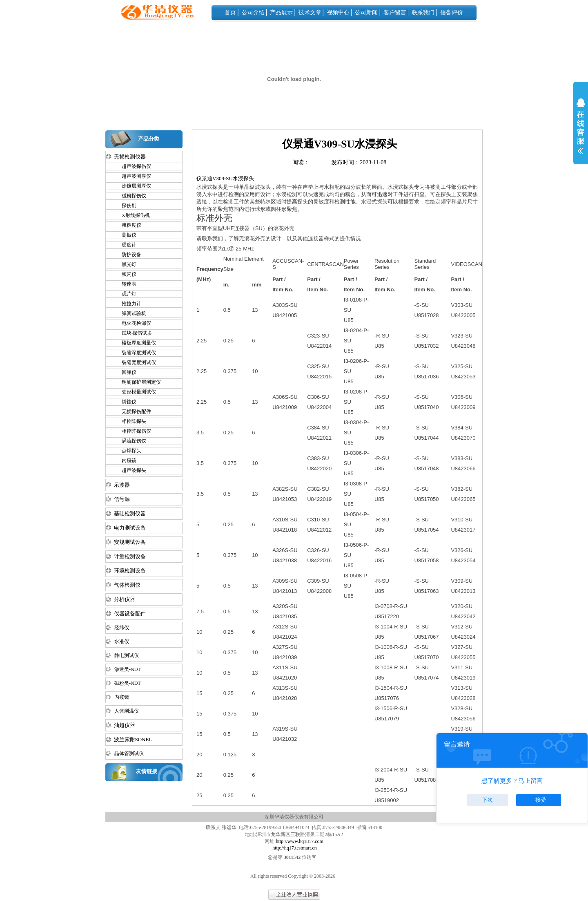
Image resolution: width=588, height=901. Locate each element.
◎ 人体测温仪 (122, 711)
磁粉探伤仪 (130, 196)
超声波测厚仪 (133, 176)
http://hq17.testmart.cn (295, 848)
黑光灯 (125, 264)
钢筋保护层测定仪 (138, 382)
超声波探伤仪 (133, 166)
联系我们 (423, 12)
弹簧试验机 (130, 313)
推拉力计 (128, 304)
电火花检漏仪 (133, 323)
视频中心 (338, 12)
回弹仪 (125, 372)
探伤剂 (125, 206)
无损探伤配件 (133, 411)
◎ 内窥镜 (117, 697)
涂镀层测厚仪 (133, 186)
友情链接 (147, 771)
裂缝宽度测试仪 (135, 362)
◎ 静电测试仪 (122, 655)
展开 (581, 132)
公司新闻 (366, 12)
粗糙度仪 (128, 225)
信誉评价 (452, 12)
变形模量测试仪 (135, 392)
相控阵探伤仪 (133, 431)
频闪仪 (125, 274)
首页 (230, 12)
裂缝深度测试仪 (135, 353)
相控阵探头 (130, 421)
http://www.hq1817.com (300, 841)
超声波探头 (130, 470)
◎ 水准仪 (117, 642)
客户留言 (395, 12)
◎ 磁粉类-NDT (123, 683)
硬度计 (125, 245)
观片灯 (125, 294)
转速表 (125, 284)
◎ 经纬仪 (117, 628)
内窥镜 (125, 461)
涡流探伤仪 (130, 441)
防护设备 (128, 255)
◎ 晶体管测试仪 (125, 753)
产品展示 (281, 12)
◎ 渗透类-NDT (123, 669)
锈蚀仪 (125, 402)
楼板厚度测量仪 (135, 343)
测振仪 (125, 235)
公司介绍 (253, 12)
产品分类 (149, 139)
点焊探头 (128, 451)
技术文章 (310, 12)
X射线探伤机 (132, 215)
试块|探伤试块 (133, 333)
